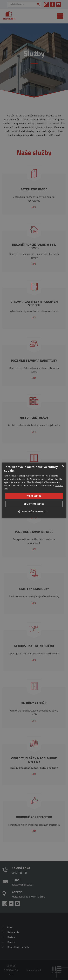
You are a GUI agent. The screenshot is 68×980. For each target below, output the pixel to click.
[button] (34, 512)
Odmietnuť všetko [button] (34, 504)
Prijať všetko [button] (34, 496)
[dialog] (34, 490)
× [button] (63, 466)
